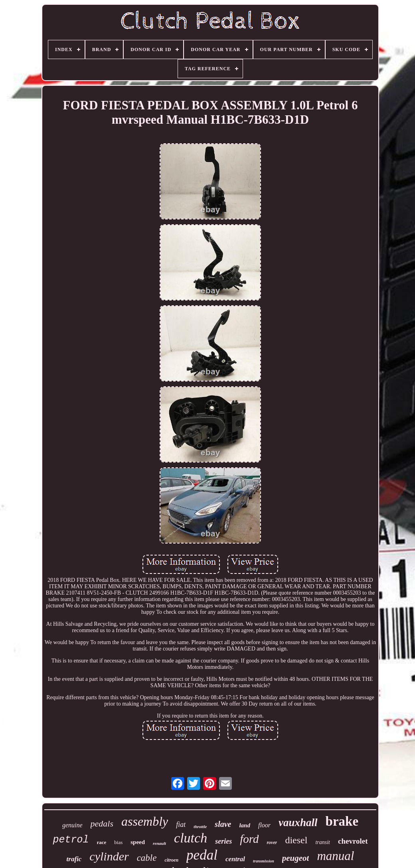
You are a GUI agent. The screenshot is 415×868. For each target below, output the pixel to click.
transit (323, 842)
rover (272, 842)
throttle (200, 826)
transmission (264, 861)
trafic (74, 859)
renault (159, 843)
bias (118, 842)
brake (342, 821)
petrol (71, 840)
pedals (102, 824)
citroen (171, 860)
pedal (202, 855)
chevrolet (353, 841)
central (235, 859)
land (245, 825)
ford (249, 839)
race (101, 842)
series (223, 841)
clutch (191, 838)
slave (223, 824)
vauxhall (298, 823)
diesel (296, 840)
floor (264, 825)
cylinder (109, 856)
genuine (72, 825)
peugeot (296, 858)
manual (335, 856)
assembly (145, 821)
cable (147, 858)
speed (138, 842)
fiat (181, 825)
